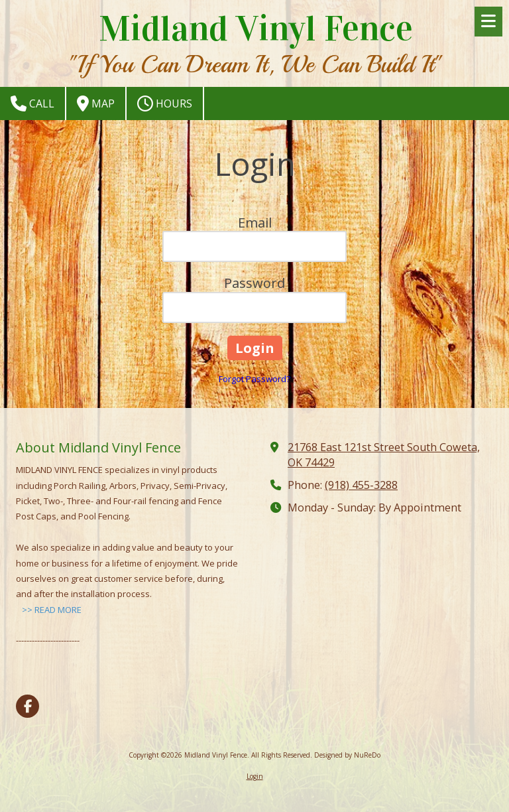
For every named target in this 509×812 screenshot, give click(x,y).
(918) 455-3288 (361, 485)
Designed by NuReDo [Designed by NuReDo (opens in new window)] (347, 755)
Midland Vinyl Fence (256, 29)
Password (254, 283)
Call (32, 103)
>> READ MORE (52, 610)
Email (255, 223)
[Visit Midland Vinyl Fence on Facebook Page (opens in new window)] (28, 706)
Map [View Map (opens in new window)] (96, 103)
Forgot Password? (254, 379)
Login (255, 776)
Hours (165, 103)
